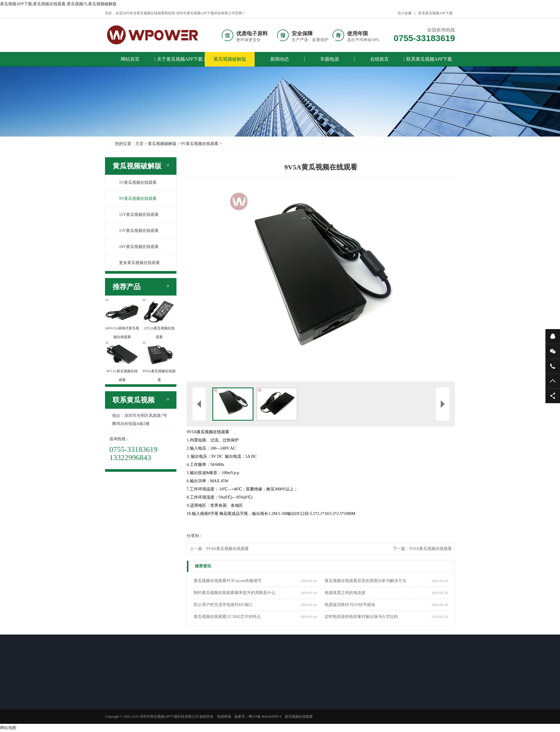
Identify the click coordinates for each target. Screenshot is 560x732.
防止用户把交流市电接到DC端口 (223, 605)
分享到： (195, 536)
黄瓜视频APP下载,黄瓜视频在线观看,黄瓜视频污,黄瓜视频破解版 (58, 4)
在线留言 (379, 59)
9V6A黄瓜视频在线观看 (430, 549)
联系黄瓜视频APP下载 (435, 13)
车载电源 (330, 59)
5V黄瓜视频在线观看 (135, 182)
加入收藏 (405, 13)
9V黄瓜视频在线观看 (200, 144)
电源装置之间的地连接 (345, 593)
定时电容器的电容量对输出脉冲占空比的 (361, 617)
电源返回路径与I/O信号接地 (350, 605)
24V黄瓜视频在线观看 (136, 247)
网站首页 (130, 59)
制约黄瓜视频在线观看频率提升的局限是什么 (235, 593)
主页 (139, 144)
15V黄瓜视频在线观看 (136, 231)
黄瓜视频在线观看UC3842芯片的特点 (227, 617)
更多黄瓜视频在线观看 (136, 263)
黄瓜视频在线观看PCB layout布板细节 (228, 581)
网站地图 (8, 728)
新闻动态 (280, 59)
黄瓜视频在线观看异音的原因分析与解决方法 (365, 581)
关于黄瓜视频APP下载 (180, 59)
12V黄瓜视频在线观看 (136, 215)
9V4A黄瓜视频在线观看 (228, 549)
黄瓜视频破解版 (230, 59)
